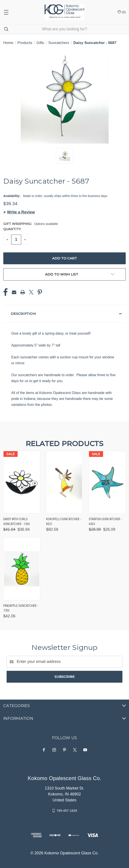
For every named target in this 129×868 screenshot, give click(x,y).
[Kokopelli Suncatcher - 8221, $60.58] (65, 482)
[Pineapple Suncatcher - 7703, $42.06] (22, 569)
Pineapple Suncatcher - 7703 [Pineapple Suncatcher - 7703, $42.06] (21, 608)
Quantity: (12, 229)
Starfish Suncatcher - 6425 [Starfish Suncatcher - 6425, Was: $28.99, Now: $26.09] (105, 522)
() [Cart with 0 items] (122, 12)
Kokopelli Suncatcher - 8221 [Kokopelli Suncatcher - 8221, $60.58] (64, 522)
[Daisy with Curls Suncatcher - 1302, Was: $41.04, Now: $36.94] (22, 482)
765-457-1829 (67, 811)
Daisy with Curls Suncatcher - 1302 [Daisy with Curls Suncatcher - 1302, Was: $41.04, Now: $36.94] (17, 522)
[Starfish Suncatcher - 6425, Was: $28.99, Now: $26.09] (107, 482)
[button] (19, 212)
